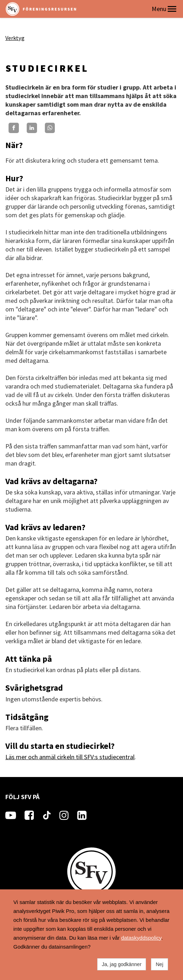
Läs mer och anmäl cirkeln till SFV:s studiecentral (70, 757)
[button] (172, 9)
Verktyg (15, 38)
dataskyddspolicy (141, 938)
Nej (159, 964)
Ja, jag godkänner (122, 964)
